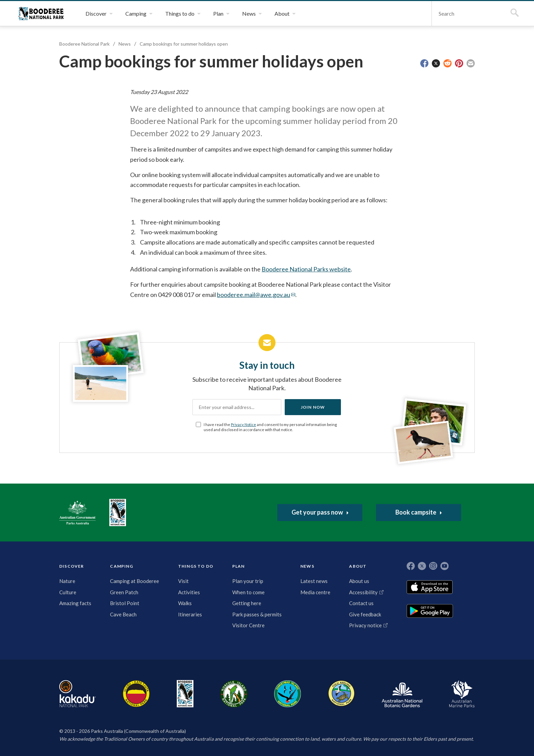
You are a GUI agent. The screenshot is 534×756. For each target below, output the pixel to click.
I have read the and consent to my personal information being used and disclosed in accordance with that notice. (270, 427)
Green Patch (124, 592)
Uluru (136, 694)
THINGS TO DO (196, 566)
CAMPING (121, 566)
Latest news (314, 581)
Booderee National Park (41, 14)
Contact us (361, 603)
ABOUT (358, 566)
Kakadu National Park (77, 694)
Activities (189, 592)
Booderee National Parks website (306, 269)
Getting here (247, 603)
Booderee (185, 694)
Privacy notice (365, 625)
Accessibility (363, 592)
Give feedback (365, 614)
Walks (185, 603)
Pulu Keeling (341, 694)
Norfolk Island (234, 694)
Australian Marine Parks (462, 694)
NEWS (307, 566)
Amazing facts (75, 603)
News (125, 44)
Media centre (315, 592)
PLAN (239, 566)
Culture (68, 592)
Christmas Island (288, 694)
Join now (313, 407)
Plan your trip (248, 581)
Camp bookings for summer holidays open (184, 44)
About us (359, 581)
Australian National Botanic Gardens (402, 694)
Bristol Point (125, 603)
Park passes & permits (257, 614)
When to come (248, 592)
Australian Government (77, 513)
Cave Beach (123, 614)
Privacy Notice (244, 424)
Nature (67, 581)
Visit (183, 581)
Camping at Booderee (135, 581)
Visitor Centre (248, 625)
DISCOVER (72, 566)
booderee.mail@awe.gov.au (254, 295)
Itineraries (190, 614)
